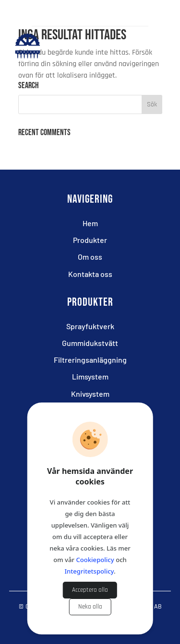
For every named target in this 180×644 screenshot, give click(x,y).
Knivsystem (90, 394)
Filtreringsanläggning (90, 360)
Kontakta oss (90, 274)
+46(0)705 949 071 (98, 13)
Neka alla (90, 607)
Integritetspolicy (89, 571)
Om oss (90, 257)
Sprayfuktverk (90, 326)
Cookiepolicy (95, 560)
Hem (90, 223)
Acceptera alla (90, 590)
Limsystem (90, 376)
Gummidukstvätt (90, 343)
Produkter (90, 240)
